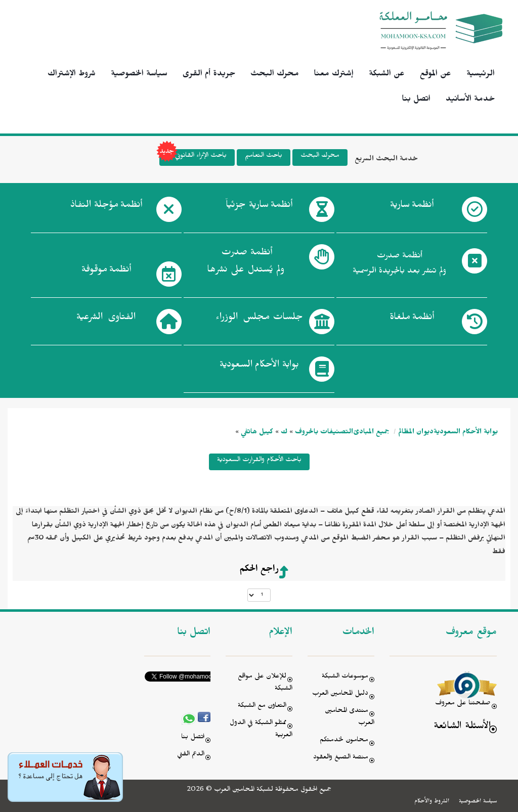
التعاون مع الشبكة (262, 707)
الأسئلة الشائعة (462, 727)
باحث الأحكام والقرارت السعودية (259, 461)
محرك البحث (275, 75)
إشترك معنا (334, 75)
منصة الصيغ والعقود (341, 758)
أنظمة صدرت (246, 264)
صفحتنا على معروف (463, 704)
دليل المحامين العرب (340, 694)
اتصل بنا (416, 100)
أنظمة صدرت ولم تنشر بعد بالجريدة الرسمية (399, 265)
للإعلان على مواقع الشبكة (265, 683)
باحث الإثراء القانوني (193, 157)
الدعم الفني (191, 755)
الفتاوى (106, 319)
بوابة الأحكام (259, 367)
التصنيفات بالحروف (324, 433)
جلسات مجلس (259, 319)
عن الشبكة (387, 75)
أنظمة (412, 207)
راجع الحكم (259, 570)
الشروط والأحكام (432, 802)
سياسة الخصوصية (139, 75)
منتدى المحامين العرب (350, 718)
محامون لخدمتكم (344, 741)
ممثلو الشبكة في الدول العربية (261, 730)
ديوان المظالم (416, 433)
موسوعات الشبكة (345, 677)
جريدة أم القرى (209, 75)
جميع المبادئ (371, 433)
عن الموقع (436, 75)
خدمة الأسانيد (470, 100)
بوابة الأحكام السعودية (466, 433)
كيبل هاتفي (257, 433)
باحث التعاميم (264, 156)
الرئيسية (481, 75)
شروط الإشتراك (72, 75)
